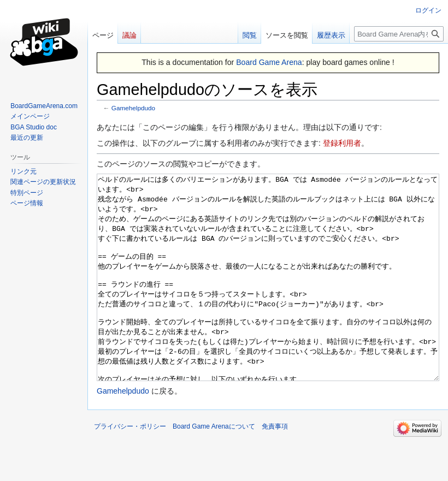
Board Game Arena (269, 62)
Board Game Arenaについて (214, 467)
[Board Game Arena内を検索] (399, 34)
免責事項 (275, 467)
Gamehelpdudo (133, 108)
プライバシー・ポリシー (130, 467)
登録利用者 (342, 143)
